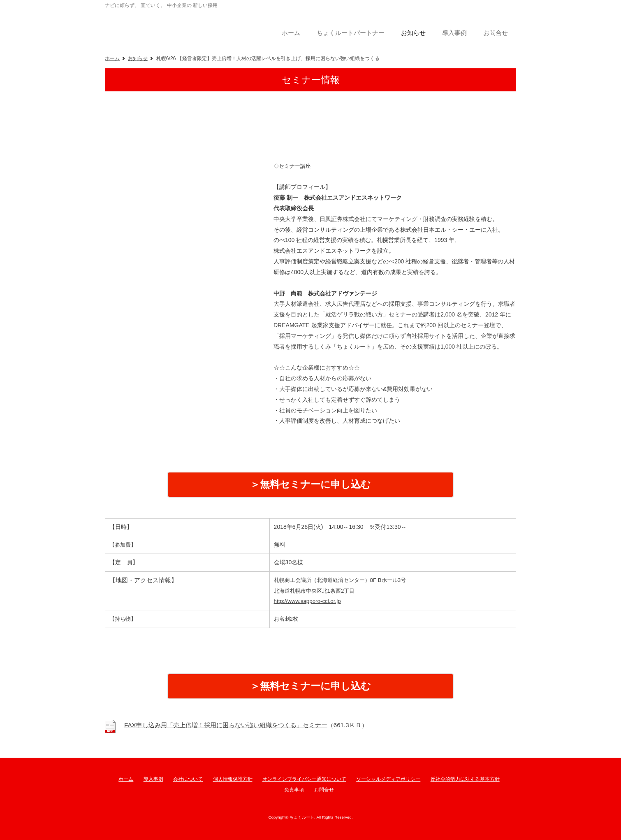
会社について (188, 779)
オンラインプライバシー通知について (304, 779)
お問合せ (324, 790)
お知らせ (138, 58)
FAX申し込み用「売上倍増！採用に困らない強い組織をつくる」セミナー (226, 725)
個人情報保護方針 (233, 779)
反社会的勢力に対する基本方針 (465, 779)
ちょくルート (171, 26)
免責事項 (294, 790)
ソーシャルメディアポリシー (388, 779)
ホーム (112, 58)
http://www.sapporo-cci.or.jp (307, 601)
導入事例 (153, 779)
